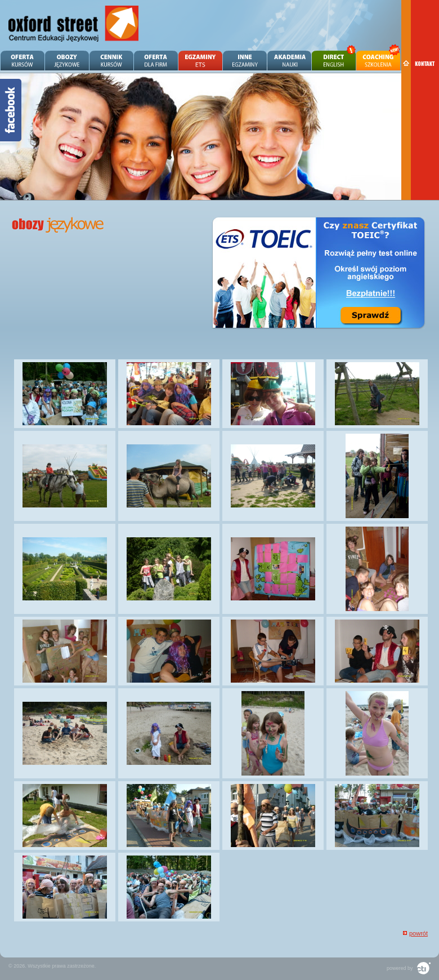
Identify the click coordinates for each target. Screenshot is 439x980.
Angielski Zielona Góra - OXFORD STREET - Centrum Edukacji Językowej (74, 24)
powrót (418, 933)
